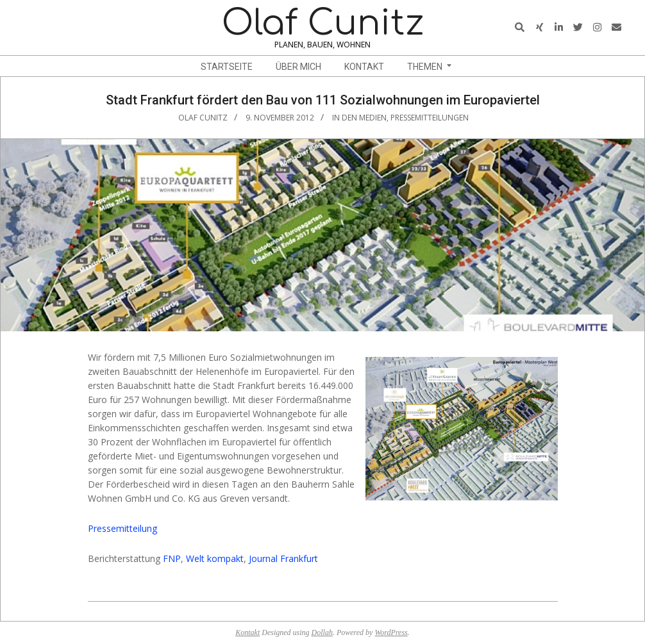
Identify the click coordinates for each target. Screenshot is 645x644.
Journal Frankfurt (283, 558)
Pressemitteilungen (430, 118)
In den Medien (359, 118)
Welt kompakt (215, 558)
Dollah (322, 632)
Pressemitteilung (122, 528)
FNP (172, 558)
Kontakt (247, 632)
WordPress (391, 632)
